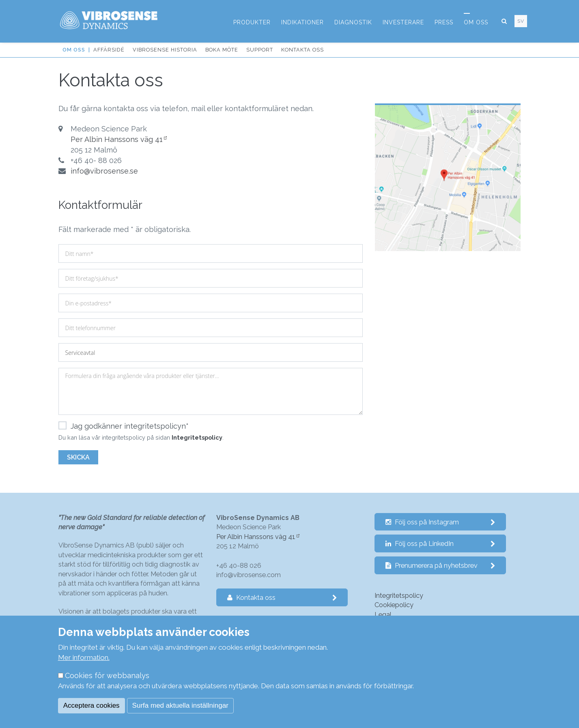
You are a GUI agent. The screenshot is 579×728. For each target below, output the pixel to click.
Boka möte (222, 50)
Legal (383, 615)
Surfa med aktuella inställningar (180, 705)
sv (521, 21)
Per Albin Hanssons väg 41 (117, 139)
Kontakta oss (302, 50)
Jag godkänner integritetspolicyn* (124, 426)
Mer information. (84, 657)
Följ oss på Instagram (440, 522)
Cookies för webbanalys (107, 675)
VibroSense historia (165, 50)
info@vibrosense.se (104, 171)
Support (260, 50)
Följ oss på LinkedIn (440, 544)
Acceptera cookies (91, 705)
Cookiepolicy (394, 605)
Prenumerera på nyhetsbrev (440, 566)
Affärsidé (109, 50)
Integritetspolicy (197, 437)
